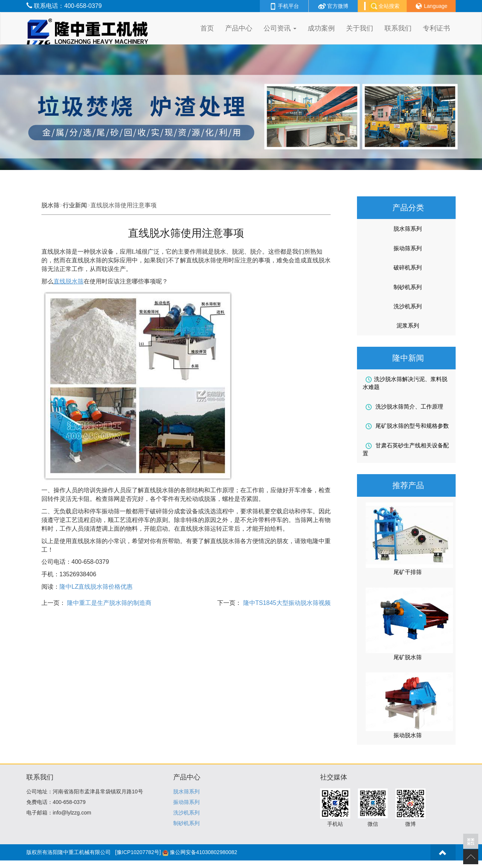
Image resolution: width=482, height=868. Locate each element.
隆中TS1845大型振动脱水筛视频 (286, 603)
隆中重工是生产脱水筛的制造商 (108, 603)
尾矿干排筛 (408, 572)
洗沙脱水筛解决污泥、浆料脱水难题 (405, 383)
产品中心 (239, 28)
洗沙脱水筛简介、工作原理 (404, 407)
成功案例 (321, 28)
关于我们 (360, 28)
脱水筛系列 (408, 229)
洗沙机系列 (408, 306)
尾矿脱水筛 (408, 657)
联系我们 (398, 28)
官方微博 (333, 6)
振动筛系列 (408, 248)
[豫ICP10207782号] (138, 852)
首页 (207, 28)
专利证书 (436, 28)
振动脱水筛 (408, 735)
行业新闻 (75, 205)
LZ (96, 587)
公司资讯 (280, 28)
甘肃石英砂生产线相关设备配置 (406, 449)
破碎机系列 (408, 267)
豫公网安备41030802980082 (204, 852)
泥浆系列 (408, 325)
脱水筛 (50, 205)
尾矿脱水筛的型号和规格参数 (407, 426)
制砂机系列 (408, 287)
